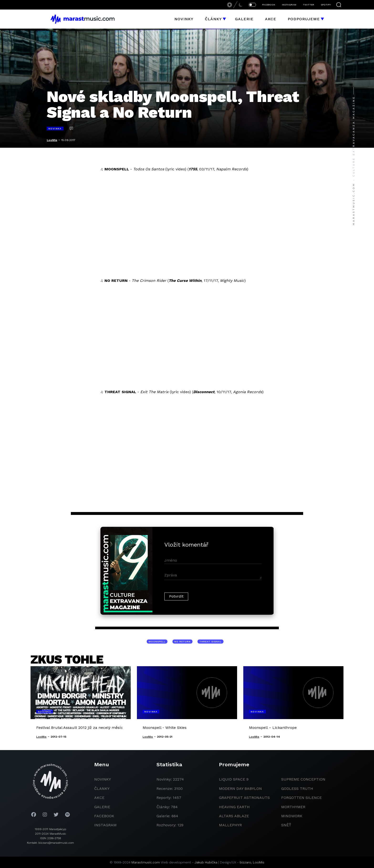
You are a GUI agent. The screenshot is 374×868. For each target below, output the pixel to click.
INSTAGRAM (289, 5)
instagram (105, 825)
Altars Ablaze (234, 816)
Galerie (244, 19)
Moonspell (157, 642)
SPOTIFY (326, 5)
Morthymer (293, 807)
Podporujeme (304, 19)
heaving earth (234, 807)
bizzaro (245, 862)
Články (213, 19)
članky (102, 789)
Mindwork (292, 816)
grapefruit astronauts (244, 798)
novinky (103, 779)
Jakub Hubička (206, 862)
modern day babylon (240, 789)
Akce (271, 19)
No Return (182, 642)
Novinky (184, 19)
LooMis (52, 140)
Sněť (286, 825)
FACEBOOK (269, 5)
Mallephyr (230, 825)
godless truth (297, 789)
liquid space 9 (234, 779)
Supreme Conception (303, 779)
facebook (104, 816)
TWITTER (309, 5)
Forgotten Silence (301, 798)
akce (99, 798)
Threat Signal (210, 642)
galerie (102, 807)
